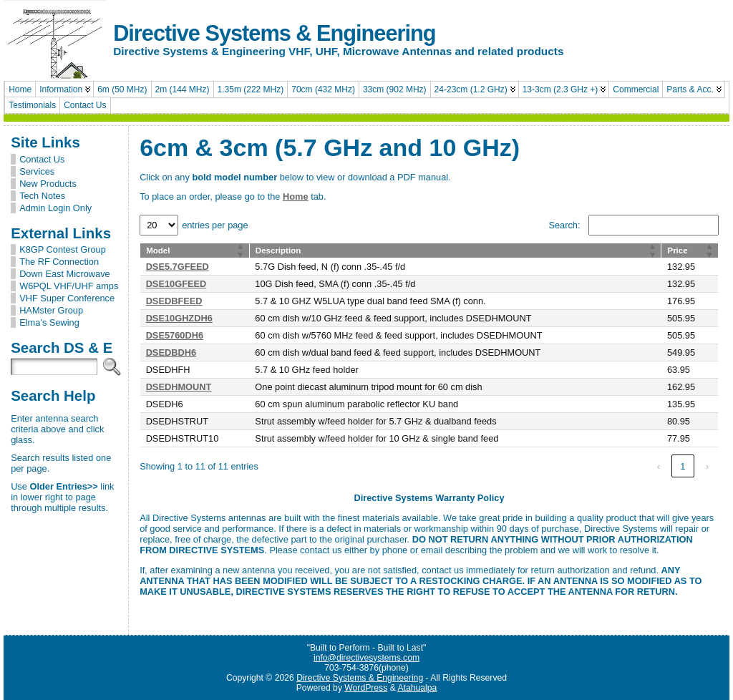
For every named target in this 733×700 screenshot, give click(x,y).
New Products (48, 184)
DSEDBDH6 (171, 353)
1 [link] (683, 466)
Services (37, 171)
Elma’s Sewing (49, 322)
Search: (564, 225)
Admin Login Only (55, 208)
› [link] (707, 466)
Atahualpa (417, 688)
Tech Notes (42, 196)
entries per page (215, 225)
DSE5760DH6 (175, 335)
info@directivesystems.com (366, 658)
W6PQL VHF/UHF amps (69, 286)
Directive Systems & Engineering (274, 33)
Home (296, 196)
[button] (241, 251)
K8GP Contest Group (63, 249)
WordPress (366, 688)
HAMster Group (51, 310)
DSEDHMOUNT (179, 387)
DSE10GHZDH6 (179, 318)
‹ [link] (659, 466)
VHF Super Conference (67, 298)
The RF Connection (59, 262)
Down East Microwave (65, 274)
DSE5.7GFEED (178, 267)
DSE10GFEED (176, 284)
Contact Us (42, 159)
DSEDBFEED (174, 301)
